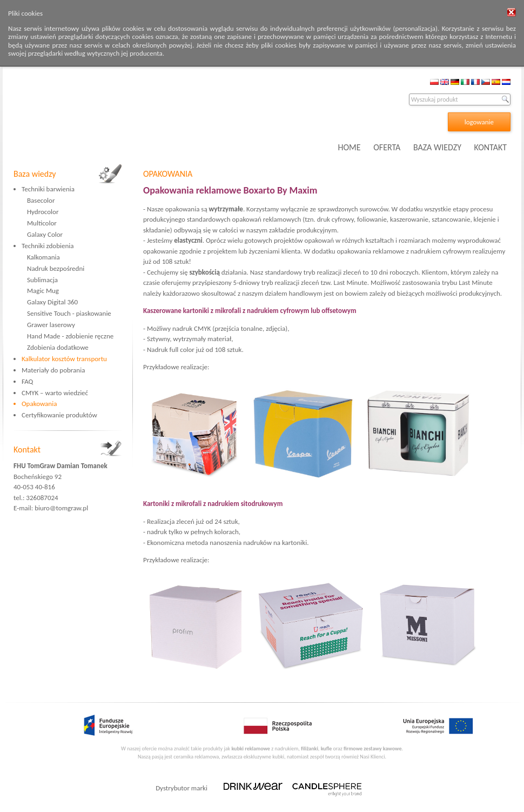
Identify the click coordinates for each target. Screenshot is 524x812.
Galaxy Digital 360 (52, 302)
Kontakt (27, 450)
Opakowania (39, 404)
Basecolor (41, 200)
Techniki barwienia (48, 189)
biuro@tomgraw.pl (61, 508)
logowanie (479, 122)
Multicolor (42, 223)
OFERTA (387, 147)
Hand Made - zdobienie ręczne (70, 336)
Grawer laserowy (51, 325)
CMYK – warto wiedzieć (55, 393)
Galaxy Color (45, 234)
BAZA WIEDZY (437, 147)
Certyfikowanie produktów (59, 415)
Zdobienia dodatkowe (58, 347)
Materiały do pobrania (53, 370)
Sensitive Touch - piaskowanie (69, 313)
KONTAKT (491, 147)
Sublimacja (42, 280)
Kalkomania (43, 257)
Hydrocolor (43, 212)
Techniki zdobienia (48, 246)
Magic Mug (43, 291)
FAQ (27, 381)
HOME (350, 147)
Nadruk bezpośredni (56, 268)
